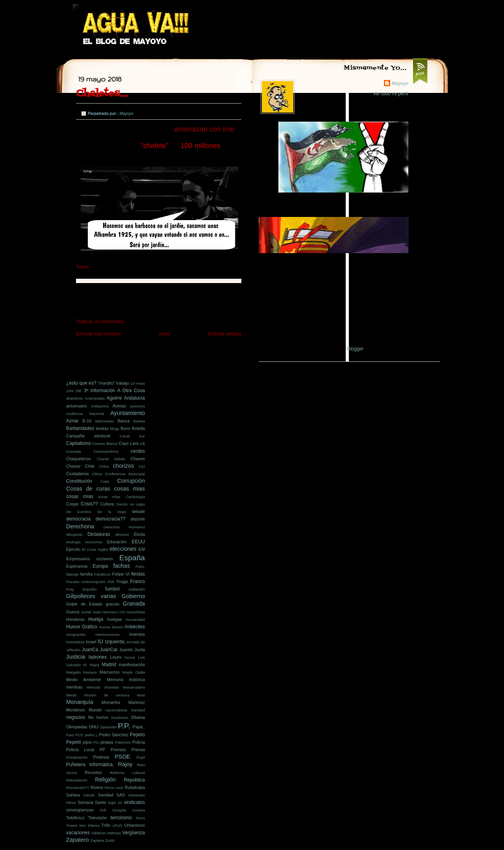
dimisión (122, 534)
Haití (97, 612)
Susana (138, 810)
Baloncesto (105, 421)
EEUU (138, 542)
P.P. (124, 726)
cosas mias (130, 489)
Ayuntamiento (128, 413)
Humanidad (135, 619)
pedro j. (91, 735)
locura (130, 657)
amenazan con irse (204, 129)
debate (138, 511)
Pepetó (74, 742)
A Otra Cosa (131, 391)
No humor (98, 717)
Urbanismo (135, 825)
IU (100, 641)
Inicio (165, 334)
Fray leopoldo (82, 589)
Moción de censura (107, 695)
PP (102, 750)
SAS (121, 795)
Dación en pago (131, 504)
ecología (73, 542)
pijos (87, 742)
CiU (142, 466)
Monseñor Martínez (123, 702)
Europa (100, 566)
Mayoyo (400, 83)
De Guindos (79, 512)
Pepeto (137, 735)
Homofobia (136, 612)
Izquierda (115, 642)
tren (83, 825)
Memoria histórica (126, 680)
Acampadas (95, 398)
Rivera (97, 787)
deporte (138, 519)
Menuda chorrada (103, 687)
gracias (113, 604)
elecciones (123, 549)
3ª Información (99, 391)
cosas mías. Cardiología (121, 497)
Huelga (96, 619)
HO (122, 612)
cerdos (138, 451)
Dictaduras (99, 534)
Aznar (72, 421)
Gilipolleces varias (91, 596)
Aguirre (114, 398)
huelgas (115, 619)
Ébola (139, 534)
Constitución (79, 481)
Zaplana (97, 840)
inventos (137, 634)
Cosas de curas (88, 489)
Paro (70, 735)
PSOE (122, 757)
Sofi (103, 810)
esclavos (105, 559)
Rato (141, 765)
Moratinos (75, 710)
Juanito (126, 650)
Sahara (73, 795)
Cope (105, 481)
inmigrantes (76, 634)
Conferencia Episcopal (125, 474)
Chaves (138, 459)
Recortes (93, 772)
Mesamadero (134, 687)
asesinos (137, 406)
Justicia (76, 657)
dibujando (74, 534)
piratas (107, 742)
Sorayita (119, 810)
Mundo (95, 710)
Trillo (106, 825)
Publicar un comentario (100, 322)
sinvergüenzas (80, 810)
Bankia (139, 421)
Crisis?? (89, 504)
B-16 (87, 421)
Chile (90, 466)
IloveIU (118, 627)
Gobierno (133, 596)
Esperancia (77, 566)
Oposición (108, 727)
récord (71, 773)
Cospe (72, 504)
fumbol (113, 589)
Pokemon (123, 742)
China (104, 466)
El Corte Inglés (95, 549)
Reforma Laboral (127, 773)
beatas (102, 428)
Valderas (99, 833)
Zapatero (78, 840)
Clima (97, 474)
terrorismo (121, 818)
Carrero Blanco (105, 444)
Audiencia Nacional (85, 414)
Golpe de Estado (84, 604)
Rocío (109, 788)
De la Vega (112, 512)
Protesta (101, 757)
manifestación (132, 665)
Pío (96, 742)
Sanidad (106, 795)
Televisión (97, 818)
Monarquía (80, 702)
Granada (134, 604)
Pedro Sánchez (114, 735)
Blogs (115, 429)
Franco (138, 581)
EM (142, 549)
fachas (121, 566)
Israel (91, 642)
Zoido (110, 840)
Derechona (80, 526)
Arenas (119, 406)
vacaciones (78, 833)
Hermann (110, 612)
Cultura (107, 504)
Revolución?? (78, 788)
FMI (111, 582)
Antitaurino (100, 406)
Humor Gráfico (82, 627)
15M (70, 391)
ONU (94, 727)
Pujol (141, 757)
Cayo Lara (129, 443)
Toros (140, 818)
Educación (117, 542)
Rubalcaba (135, 787)
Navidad (138, 710)
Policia (139, 742)
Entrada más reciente (98, 334)
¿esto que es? (81, 383)
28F (79, 391)
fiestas (138, 574)
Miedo (71, 695)
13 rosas (138, 383)
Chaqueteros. (79, 459)
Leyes (116, 657)
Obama (138, 717)
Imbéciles (135, 627)
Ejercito (73, 549)
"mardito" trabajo (113, 383)
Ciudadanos (78, 474)
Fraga (122, 581)
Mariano (90, 672)
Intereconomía (107, 634)
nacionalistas (116, 710)
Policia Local (80, 750)
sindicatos (134, 802)
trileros (94, 825)
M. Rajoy (92, 665)
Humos (105, 627)
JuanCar (108, 650)
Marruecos (110, 672)
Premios (119, 750)
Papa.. (139, 727)
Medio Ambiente (84, 680)
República (134, 780)
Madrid (109, 665)
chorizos (124, 466)
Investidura (75, 642)
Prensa (138, 750)
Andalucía (134, 398)
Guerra (73, 612)
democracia (78, 519)
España (132, 558)
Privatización (77, 757)
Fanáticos (102, 574)
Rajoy (125, 764)
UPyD (118, 825)
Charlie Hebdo (111, 459)
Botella (138, 428)
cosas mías (80, 496)
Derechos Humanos (124, 527)
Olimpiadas (77, 727)
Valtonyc (114, 833)
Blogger (355, 349)
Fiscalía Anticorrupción (86, 582)
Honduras (75, 619)
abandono (75, 398)
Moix (141, 695)
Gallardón (137, 589)
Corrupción (131, 481)
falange (72, 574)
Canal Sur (132, 436)
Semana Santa (92, 802)
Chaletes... (102, 94)
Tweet (82, 267)
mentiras (74, 687)
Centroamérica (106, 451)
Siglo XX (115, 803)
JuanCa (90, 650)
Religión (106, 780)
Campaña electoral (88, 436)
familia (86, 574)
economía (94, 542)
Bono (125, 428)
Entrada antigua (225, 334)
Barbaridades (80, 428)
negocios (76, 717)
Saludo (89, 795)
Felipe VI (121, 574)
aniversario (77, 406)
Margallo (73, 672)
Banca (123, 421)
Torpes (72, 825)
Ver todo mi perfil (391, 94)
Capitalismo (79, 443)
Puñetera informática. (90, 765)
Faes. (140, 566)
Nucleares (120, 718)
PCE (80, 735)
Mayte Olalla (134, 672)
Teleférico (75, 818)
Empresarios (78, 559)
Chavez (73, 466)
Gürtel (86, 612)
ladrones (98, 657)
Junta (140, 650)
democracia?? (110, 519)
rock (119, 788)
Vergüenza (134, 833)
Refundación (77, 780)
